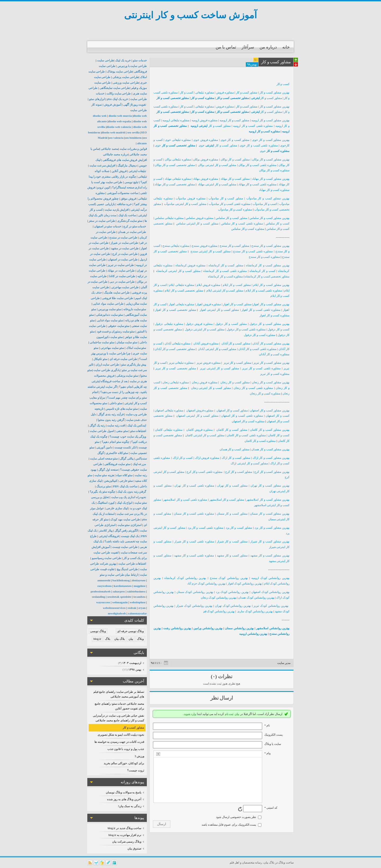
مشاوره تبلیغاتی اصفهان (169, 410)
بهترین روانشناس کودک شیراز (194, 606)
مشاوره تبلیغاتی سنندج (176, 246)
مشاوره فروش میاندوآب (190, 198)
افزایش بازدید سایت (117, 210)
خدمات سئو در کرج (135, 226)
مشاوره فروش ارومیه (205, 120)
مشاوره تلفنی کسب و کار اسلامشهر (185, 500)
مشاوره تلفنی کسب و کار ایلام (264, 290)
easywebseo (105, 586)
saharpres (119, 591)
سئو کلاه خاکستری (117, 453)
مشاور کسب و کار (133, 727)
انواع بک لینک (125, 503)
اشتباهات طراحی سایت (132, 564)
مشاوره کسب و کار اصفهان (248, 421)
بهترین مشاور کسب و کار (275, 92)
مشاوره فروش (225, 92)
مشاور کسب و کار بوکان (235, 159)
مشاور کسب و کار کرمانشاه (226, 265)
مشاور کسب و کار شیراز (233, 541)
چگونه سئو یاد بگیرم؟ (102, 492)
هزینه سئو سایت (104, 475)
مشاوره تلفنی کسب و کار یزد (205, 528)
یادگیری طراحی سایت (107, 370)
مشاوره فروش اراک (207, 458)
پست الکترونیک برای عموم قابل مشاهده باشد (229, 825)
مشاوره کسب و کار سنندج (264, 257)
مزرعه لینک (139, 464)
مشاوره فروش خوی (206, 140)
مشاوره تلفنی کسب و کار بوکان (257, 165)
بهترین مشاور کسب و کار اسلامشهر (268, 500)
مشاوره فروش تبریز (209, 363)
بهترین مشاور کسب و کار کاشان (270, 430)
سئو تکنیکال (100, 359)
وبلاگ (140, 639)
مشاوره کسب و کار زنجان (265, 393)
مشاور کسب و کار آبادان (236, 343)
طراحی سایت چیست (125, 547)
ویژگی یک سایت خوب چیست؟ (128, 437)
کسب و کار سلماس (278, 223)
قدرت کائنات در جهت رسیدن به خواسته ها (119, 742)
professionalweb (101, 591)
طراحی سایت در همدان (132, 232)
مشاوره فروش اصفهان (200, 410)
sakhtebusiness (136, 591)
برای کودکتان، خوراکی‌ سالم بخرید (124, 763)
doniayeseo (139, 580)
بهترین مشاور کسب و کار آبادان (271, 343)
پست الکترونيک (273, 735)
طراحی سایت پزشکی (126, 77)
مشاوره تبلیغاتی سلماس (169, 218)
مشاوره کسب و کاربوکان (274, 170)
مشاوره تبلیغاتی (205, 92)
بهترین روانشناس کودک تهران (233, 606)
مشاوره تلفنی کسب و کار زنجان (253, 388)
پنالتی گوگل (127, 458)
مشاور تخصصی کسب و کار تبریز (176, 368)
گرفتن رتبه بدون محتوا (111, 420)
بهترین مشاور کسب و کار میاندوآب (268, 198)
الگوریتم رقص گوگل (126, 530)
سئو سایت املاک (136, 348)
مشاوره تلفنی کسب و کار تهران (194, 485)
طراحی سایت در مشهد (125, 248)
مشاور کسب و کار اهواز (237, 304)
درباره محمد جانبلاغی (116, 154)
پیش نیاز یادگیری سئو (134, 365)
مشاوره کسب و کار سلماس (248, 229)
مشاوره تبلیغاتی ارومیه (176, 120)
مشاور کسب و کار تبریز (237, 363)
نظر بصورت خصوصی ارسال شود (236, 817)
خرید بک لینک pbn (118, 99)
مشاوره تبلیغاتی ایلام (182, 285)
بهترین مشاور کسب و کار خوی (271, 140)
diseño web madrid (113, 132)
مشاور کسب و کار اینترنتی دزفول (205, 329)
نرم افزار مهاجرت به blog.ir (125, 835)
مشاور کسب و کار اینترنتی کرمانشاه (178, 271)
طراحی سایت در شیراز (124, 243)
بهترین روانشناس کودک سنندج (229, 578)
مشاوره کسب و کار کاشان (260, 441)
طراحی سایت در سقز (102, 221)
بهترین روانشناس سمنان (239, 628)
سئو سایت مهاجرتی (112, 348)
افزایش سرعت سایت (103, 165)
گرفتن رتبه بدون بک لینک (132, 492)
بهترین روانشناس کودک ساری (255, 611)
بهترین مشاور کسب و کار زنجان (271, 382)
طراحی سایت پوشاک (120, 71)
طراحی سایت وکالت (119, 93)
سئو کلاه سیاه (124, 475)
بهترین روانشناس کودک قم (219, 611)
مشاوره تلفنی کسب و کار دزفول (246, 329)
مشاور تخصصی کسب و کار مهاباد (175, 184)
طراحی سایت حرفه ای (123, 359)
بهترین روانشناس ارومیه (253, 634)
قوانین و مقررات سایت (133, 149)
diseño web (100, 116)
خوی (158, 145)
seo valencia (116, 138)
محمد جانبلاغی (110, 149)
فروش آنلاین (119, 171)
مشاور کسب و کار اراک (236, 458)
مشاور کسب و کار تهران (232, 485)
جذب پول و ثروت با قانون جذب (126, 749)
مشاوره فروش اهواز (209, 304)
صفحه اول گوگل (108, 470)
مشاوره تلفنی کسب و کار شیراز (194, 541)
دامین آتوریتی (104, 447)
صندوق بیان (134, 848)
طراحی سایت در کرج (125, 254)
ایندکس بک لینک (137, 425)
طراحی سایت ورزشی (126, 83)
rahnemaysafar (138, 613)
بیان (131, 639)
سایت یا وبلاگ (273, 744)
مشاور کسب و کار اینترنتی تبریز (220, 368)
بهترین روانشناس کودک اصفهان (270, 592)
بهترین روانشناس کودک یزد (232, 592)
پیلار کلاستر (106, 530)
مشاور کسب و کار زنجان (235, 382)
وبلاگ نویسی (98, 631)
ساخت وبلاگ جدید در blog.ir (124, 828)
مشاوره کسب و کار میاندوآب (235, 209)
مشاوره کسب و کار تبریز (275, 374)
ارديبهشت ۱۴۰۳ (132, 663)
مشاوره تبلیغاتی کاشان (169, 430)
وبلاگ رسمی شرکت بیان (127, 842)
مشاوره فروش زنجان (205, 382)
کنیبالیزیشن (111, 481)
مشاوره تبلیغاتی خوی (178, 140)
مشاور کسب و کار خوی (235, 140)
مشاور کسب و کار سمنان (232, 514)
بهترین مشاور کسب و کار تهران (270, 485)
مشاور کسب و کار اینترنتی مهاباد (217, 184)
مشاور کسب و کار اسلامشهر (227, 500)
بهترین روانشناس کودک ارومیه (270, 578)
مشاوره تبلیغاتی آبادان (178, 343)
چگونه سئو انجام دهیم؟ (115, 442)
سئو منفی (122, 431)
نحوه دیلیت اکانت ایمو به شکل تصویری (121, 735)
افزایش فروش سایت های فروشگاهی (125, 160)
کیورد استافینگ (106, 503)
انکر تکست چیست (126, 447)
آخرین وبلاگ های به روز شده (124, 799)
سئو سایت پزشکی (127, 376)
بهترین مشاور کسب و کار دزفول (269, 324)
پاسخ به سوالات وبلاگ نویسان (124, 792)
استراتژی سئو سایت (130, 525)
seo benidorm (133, 138)
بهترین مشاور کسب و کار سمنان (270, 514)
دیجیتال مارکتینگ (127, 165)
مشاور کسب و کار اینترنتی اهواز (219, 310)
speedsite (126, 597)
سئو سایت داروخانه (135, 309)
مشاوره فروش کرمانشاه (190, 265)
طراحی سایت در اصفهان (123, 259)
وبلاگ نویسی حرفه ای (130, 631)
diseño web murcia (120, 116)
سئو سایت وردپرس (110, 309)
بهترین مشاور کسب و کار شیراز (270, 541)
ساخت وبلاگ (286, 862)
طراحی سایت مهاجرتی (125, 287)
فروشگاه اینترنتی (109, 536)
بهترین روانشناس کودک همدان (256, 597)
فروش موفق (128, 199)
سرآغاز (248, 47)
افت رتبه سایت (116, 425)
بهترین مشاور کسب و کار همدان (270, 449)
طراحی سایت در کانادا (122, 276)
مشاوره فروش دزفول (199, 324)
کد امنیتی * (271, 808)
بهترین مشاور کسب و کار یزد (272, 528)
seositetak (113, 597)
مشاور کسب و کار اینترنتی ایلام (225, 290)
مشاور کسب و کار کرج (239, 472)
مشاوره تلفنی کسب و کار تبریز (261, 368)
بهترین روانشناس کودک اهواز (245, 583)
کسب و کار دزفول (279, 329)
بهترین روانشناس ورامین (208, 628)
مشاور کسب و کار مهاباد (235, 179)
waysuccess (103, 602)
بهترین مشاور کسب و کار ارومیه (270, 120)
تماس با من (226, 47)
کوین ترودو (104, 187)
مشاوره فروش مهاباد (206, 179)
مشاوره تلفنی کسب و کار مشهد (194, 555)
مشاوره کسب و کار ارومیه (264, 131)
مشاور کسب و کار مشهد (232, 555)
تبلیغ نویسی (131, 182)
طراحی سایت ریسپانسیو (107, 558)
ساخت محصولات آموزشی (123, 193)
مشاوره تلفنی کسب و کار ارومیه (253, 126)
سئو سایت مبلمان (127, 342)
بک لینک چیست (130, 536)
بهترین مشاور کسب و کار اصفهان (270, 410)
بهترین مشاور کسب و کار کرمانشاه (268, 265)
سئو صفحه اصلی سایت (104, 458)
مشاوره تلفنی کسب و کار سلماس (242, 223)
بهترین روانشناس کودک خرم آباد (206, 583)
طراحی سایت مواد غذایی (108, 304)
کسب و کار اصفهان (278, 416)
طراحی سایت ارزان (107, 365)
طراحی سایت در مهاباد (121, 271)
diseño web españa (120, 121)
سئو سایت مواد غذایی (110, 320)
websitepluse (138, 602)
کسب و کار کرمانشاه (262, 271)
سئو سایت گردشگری (130, 221)
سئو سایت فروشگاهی (117, 464)
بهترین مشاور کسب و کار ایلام (271, 285)
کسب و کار (283, 84)
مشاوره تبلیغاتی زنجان (176, 382)
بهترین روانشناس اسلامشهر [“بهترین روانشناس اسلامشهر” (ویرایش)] (273, 628)
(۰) (214, 676)
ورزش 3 (139, 756)
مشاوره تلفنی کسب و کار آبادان (257, 349)
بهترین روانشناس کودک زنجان (218, 597)
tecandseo (139, 597)
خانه (286, 47)
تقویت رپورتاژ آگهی (134, 105)
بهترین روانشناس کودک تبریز (271, 606)
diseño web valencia (119, 127)
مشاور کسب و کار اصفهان (232, 410)
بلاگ (108, 639)
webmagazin (120, 602)
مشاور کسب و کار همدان (235, 449)
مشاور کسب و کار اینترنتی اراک (249, 463)
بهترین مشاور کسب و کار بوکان (271, 159)
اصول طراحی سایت (102, 431)
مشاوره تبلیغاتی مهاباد (178, 179)
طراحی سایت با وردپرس (132, 66)
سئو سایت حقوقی (119, 326)
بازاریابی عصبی (106, 204)
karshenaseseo (123, 586)
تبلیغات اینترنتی (137, 171)
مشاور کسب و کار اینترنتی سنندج (211, 251)
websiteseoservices (114, 608)
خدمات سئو (140, 60)
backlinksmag (121, 580)
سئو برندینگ (104, 486)
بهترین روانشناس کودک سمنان (195, 592)
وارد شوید (190, 714)
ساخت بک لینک (127, 215)
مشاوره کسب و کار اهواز (275, 315)
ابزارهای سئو (97, 99)
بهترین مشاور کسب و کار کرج (272, 472)
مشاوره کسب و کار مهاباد (274, 190)
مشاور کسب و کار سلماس (232, 218)
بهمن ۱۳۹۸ (135, 669)
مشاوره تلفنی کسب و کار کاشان (246, 435)
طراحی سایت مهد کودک (125, 519)
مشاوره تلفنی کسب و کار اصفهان (242, 416)
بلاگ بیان (120, 639)
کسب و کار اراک (183, 458)
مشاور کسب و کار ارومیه (235, 120)
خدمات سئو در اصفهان (108, 226)
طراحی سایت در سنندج (123, 237)
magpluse (140, 586)
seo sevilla (133, 132)
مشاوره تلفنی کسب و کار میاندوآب (230, 204)
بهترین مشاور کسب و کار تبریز (271, 363)
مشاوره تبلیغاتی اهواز (182, 304)
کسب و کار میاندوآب (265, 204)
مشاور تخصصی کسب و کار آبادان (175, 349)
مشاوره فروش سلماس (200, 218)
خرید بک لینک (123, 60)
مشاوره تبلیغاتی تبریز (181, 363)
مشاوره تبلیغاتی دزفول (169, 324)
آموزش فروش (113, 105)
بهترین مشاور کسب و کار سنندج (270, 246)
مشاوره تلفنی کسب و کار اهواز (261, 310)
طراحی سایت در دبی (122, 282)
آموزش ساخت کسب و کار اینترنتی (190, 15)
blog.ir (97, 639)
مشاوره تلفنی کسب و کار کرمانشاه (225, 271)
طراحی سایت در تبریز (121, 265)
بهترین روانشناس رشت (177, 628)
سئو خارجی (126, 481)
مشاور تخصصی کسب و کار (233, 98)
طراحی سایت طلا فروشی (117, 298)
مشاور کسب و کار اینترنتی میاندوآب (185, 204)
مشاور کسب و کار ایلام (237, 285)
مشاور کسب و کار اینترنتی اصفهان (197, 416)
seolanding (98, 597)
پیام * (267, 753)
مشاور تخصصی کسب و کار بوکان (175, 165)
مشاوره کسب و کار (203, 98)
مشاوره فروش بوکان (206, 159)
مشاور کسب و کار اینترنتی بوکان (217, 165)
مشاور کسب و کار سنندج (235, 246)
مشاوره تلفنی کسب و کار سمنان (194, 514)
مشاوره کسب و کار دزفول (260, 335)
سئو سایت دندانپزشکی (110, 315)
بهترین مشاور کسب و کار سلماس (269, 218)
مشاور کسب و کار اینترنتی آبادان (217, 349)
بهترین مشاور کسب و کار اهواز (271, 304)
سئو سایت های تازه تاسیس (122, 409)
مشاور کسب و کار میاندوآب (226, 198)
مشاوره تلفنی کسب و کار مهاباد (257, 184)
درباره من (268, 47)
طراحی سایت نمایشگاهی (115, 88)
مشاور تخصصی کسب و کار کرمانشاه (267, 276)
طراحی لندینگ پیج (127, 569)
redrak (132, 608)
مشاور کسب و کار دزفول (231, 324)
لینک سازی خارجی (117, 508)
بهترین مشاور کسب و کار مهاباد (271, 179)
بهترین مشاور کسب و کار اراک (271, 458)
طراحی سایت (105, 60)
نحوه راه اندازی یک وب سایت (129, 497)
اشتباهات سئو (138, 431)
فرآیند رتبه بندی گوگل (111, 414)
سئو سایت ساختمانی (102, 342)
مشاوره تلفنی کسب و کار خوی (259, 145)
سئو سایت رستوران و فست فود (116, 331)
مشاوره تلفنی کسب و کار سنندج (253, 251)
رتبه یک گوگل (97, 425)
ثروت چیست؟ (136, 770)
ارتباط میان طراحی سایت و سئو (119, 575)
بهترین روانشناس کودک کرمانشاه (185, 578)
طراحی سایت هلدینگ (117, 293)
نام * (267, 725)
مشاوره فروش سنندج (205, 246)
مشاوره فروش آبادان (206, 343)
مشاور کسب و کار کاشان (232, 430)
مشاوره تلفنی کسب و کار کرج (205, 472)
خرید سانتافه (124, 204)
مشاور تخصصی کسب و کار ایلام (184, 290)
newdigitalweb (117, 613)
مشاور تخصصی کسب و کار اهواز (175, 310)
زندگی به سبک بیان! (130, 806)
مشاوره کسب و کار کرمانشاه (225, 276)
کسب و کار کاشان (279, 435)
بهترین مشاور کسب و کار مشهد (270, 555)
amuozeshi (104, 580)
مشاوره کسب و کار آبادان (274, 354)
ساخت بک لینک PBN (125, 486)
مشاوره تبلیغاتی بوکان (178, 159)
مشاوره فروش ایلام (209, 285)
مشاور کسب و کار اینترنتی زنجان (211, 388)
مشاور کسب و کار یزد (239, 528)
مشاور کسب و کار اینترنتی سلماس (197, 223)
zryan (142, 608)
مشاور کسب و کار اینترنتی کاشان (205, 435)
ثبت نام (229, 714)
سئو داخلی (116, 403)
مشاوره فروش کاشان (200, 430)
